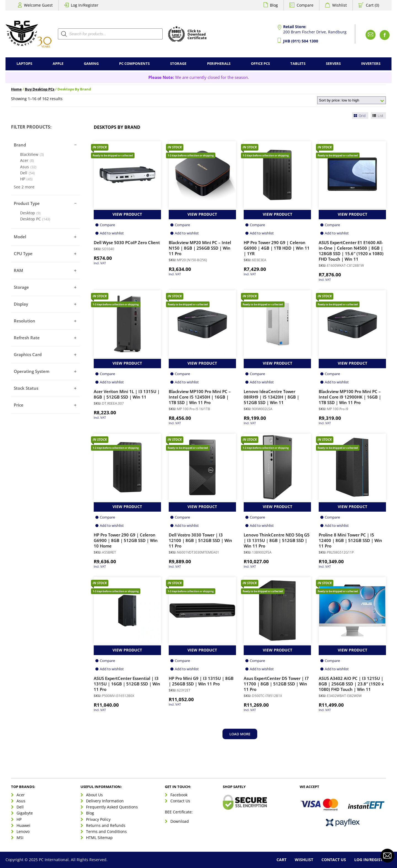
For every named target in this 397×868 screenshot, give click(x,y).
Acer (21, 795)
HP (19, 819)
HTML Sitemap (99, 838)
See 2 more (24, 187)
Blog (274, 5)
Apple (58, 64)
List (377, 116)
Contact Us (180, 801)
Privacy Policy (98, 819)
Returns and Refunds (106, 825)
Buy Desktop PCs (40, 89)
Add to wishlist (112, 233)
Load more (240, 734)
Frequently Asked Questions (112, 807)
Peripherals (219, 64)
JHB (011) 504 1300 (301, 41)
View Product (127, 214)
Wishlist (340, 5)
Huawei (23, 825)
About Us (94, 795)
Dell (20, 807)
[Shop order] (352, 100)
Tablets (298, 64)
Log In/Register (85, 5)
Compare (305, 5)
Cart (281, 860)
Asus (21, 801)
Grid (359, 116)
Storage (178, 64)
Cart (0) (372, 5)
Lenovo (23, 831)
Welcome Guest (38, 5)
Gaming (91, 64)
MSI (20, 838)
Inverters (371, 64)
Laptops (24, 64)
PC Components (134, 64)
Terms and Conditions (106, 831)
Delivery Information (105, 801)
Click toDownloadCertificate (197, 35)
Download (180, 821)
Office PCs (260, 64)
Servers (333, 64)
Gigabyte (25, 813)
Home (16, 89)
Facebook (179, 795)
